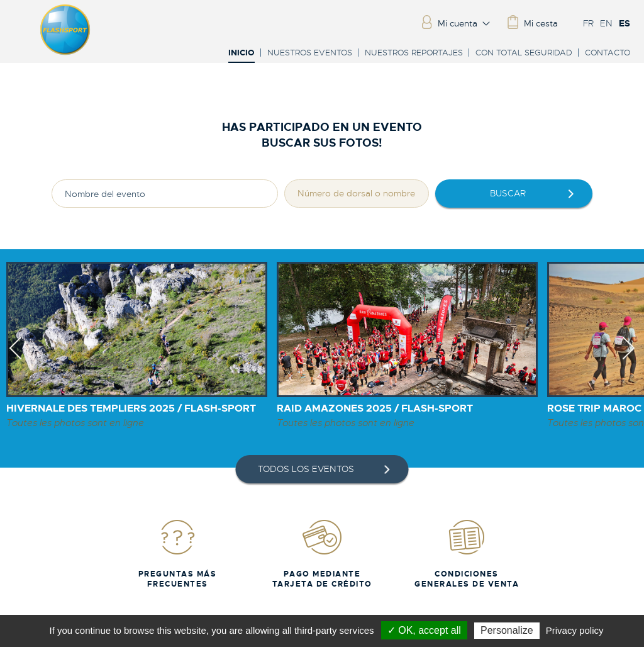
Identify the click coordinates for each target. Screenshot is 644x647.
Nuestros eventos (310, 53)
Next (629, 359)
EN (606, 23)
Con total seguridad (524, 53)
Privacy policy (575, 630)
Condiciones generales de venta (467, 554)
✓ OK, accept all (424, 630)
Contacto (608, 53)
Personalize (507, 630)
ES (625, 23)
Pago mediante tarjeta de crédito (322, 554)
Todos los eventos (306, 469)
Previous (15, 359)
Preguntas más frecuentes (178, 554)
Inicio (241, 53)
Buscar (508, 193)
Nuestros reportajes (414, 53)
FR (588, 23)
